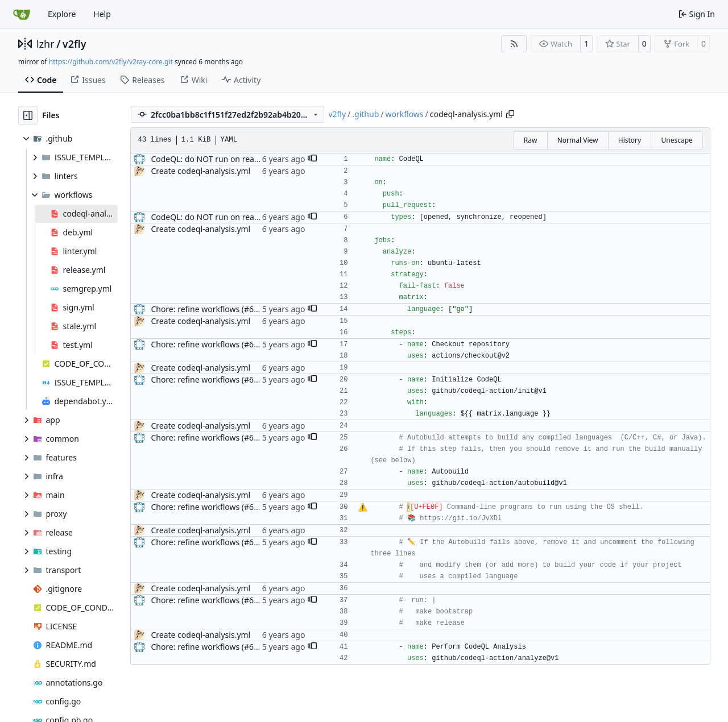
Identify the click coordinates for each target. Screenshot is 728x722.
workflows (404, 114)
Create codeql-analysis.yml (200, 171)
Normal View (578, 140)
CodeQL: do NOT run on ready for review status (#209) (252, 159)
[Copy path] (510, 114)
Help (102, 14)
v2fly (75, 44)
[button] (312, 159)
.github (365, 114)
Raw (531, 140)
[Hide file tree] (28, 115)
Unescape (677, 140)
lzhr (45, 44)
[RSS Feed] (514, 44)
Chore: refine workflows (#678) (208, 309)
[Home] (22, 14)
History (630, 140)
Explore (62, 14)
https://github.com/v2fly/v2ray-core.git (111, 62)
